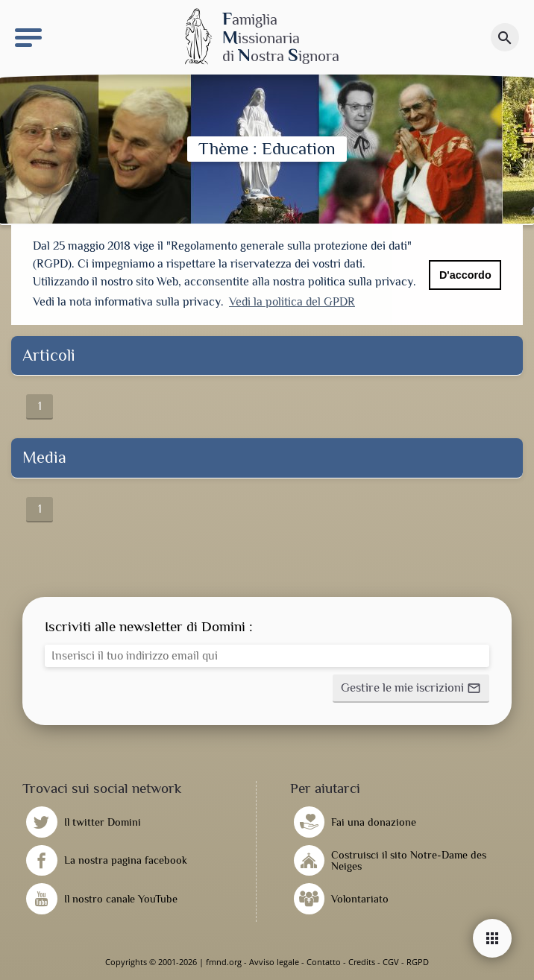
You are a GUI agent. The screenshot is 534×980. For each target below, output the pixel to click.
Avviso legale (274, 962)
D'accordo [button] (465, 275)
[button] (411, 689)
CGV (391, 962)
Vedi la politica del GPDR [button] (292, 302)
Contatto (324, 962)
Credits (362, 962)
